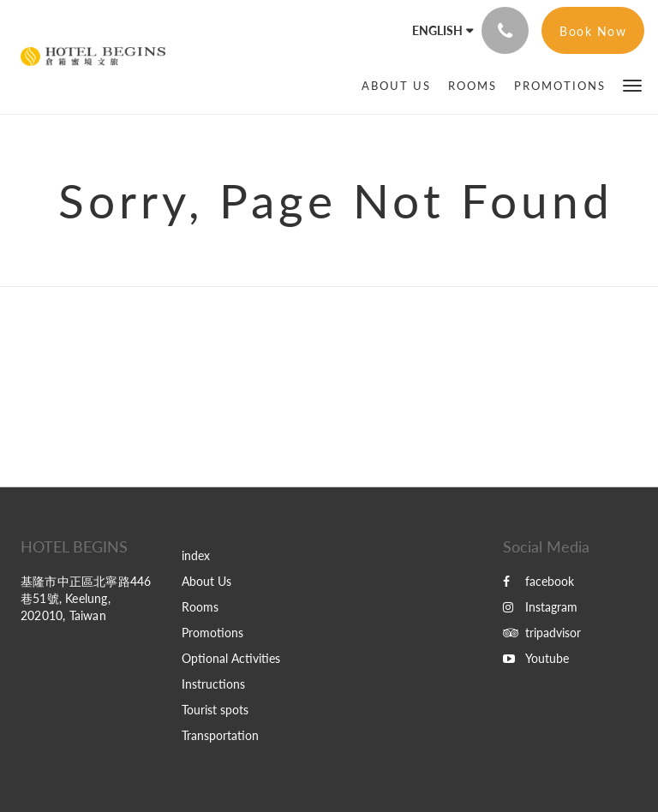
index (196, 555)
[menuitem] (396, 86)
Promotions (212, 633)
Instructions (213, 684)
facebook (538, 581)
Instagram (540, 607)
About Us (206, 581)
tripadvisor (542, 633)
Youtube (536, 658)
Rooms (200, 607)
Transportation (220, 735)
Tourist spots (215, 710)
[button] (632, 84)
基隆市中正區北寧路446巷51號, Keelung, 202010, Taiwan (86, 598)
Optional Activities (231, 658)
